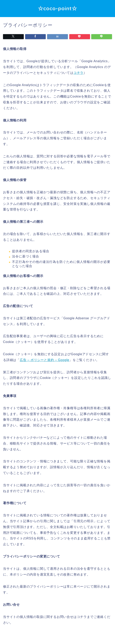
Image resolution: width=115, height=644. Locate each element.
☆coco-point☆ (58, 8)
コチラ (78, 73)
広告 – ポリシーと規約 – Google (45, 360)
